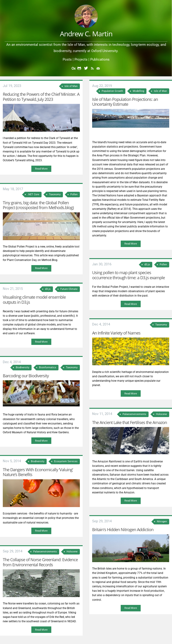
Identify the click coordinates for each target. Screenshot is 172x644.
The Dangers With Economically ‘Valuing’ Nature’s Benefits (38, 472)
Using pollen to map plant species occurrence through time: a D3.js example (128, 275)
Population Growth (112, 91)
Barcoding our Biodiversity (26, 376)
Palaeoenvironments (45, 552)
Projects (81, 59)
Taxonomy (55, 194)
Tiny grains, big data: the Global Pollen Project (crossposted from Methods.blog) (38, 205)
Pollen (74, 194)
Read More (41, 169)
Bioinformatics (48, 367)
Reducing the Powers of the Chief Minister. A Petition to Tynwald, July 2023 (41, 97)
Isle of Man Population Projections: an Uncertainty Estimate (125, 102)
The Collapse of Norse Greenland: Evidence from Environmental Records (40, 562)
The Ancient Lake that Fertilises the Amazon (130, 422)
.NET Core (33, 194)
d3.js (48, 289)
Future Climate (69, 289)
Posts (67, 59)
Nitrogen (162, 522)
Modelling (138, 91)
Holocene (72, 552)
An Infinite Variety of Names (116, 333)
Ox (73, 68)
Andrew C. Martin (86, 34)
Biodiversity (23, 367)
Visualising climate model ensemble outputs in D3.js (34, 300)
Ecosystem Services (66, 461)
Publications (100, 59)
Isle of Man (71, 86)
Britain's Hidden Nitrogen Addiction (123, 529)
